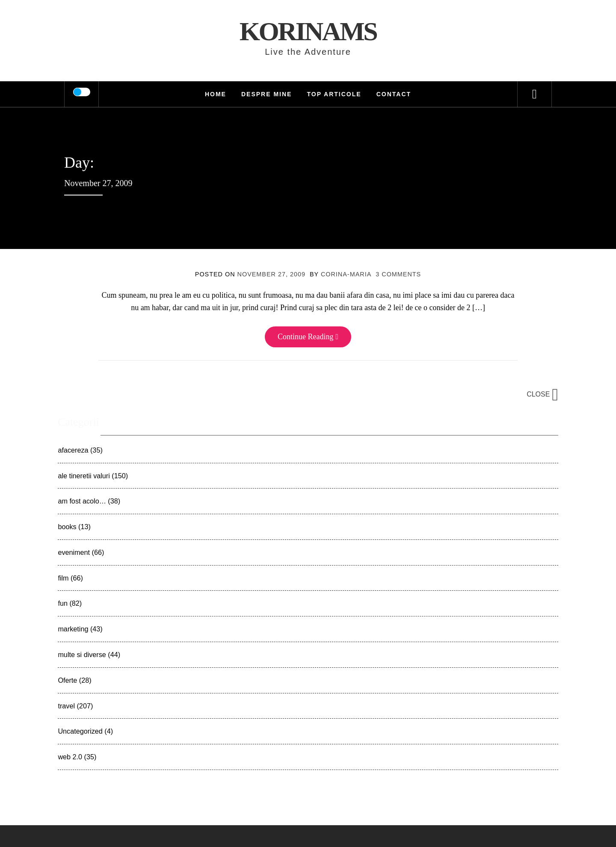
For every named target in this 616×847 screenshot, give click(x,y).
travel (66, 706)
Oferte (67, 680)
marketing (73, 629)
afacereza (73, 450)
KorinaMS (308, 31)
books (67, 527)
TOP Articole (334, 94)
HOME (216, 94)
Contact (394, 94)
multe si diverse (82, 654)
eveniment (74, 552)
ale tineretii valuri (84, 476)
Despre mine (267, 94)
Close (542, 394)
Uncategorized (80, 731)
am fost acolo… (82, 501)
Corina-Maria (346, 274)
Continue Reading (308, 337)
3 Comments (398, 274)
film (63, 578)
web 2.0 (70, 757)
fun (63, 603)
